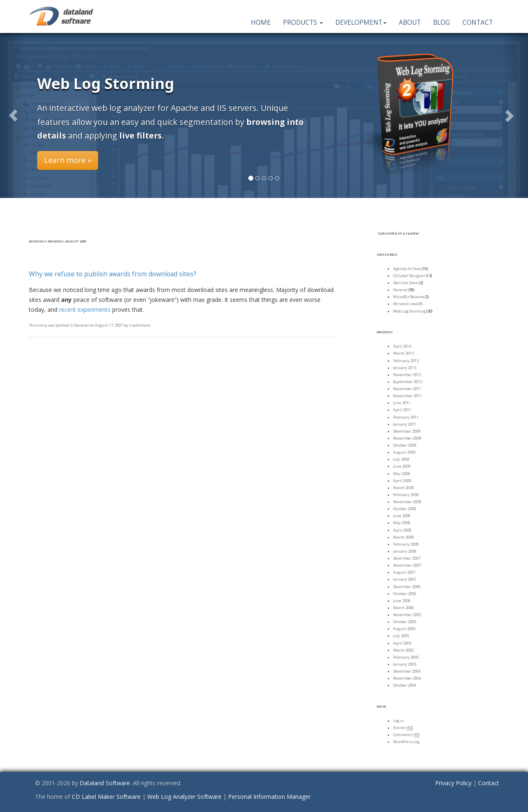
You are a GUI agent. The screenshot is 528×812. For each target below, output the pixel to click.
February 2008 (406, 544)
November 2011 (407, 389)
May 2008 (402, 523)
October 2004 (405, 685)
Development (361, 22)
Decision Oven (406, 283)
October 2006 (405, 594)
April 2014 (402, 346)
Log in (398, 721)
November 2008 (407, 502)
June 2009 (402, 466)
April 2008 (402, 530)
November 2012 (407, 375)
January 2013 (405, 368)
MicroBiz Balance (409, 297)
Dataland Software (105, 783)
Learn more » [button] (68, 160)
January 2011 (405, 424)
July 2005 (401, 636)
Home (261, 22)
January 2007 (405, 579)
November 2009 (407, 438)
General (81, 325)
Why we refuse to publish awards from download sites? (113, 274)
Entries (403, 728)
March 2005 (403, 650)
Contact (478, 22)
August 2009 (404, 452)
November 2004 (407, 678)
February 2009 (406, 495)
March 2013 (403, 353)
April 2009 (402, 481)
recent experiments (85, 310)
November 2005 (407, 615)
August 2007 (404, 572)
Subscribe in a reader (398, 233)
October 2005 (405, 622)
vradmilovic (140, 325)
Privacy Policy (453, 783)
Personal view (405, 304)
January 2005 (405, 664)
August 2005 (404, 629)
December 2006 (407, 587)
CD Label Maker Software (106, 797)
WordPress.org (406, 742)
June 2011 (402, 403)
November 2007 (407, 565)
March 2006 (403, 608)
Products (303, 22)
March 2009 (403, 488)
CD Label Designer (409, 276)
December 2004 (407, 671)
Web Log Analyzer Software (184, 797)
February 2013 (406, 361)
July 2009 (401, 459)
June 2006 (402, 601)
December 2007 (407, 558)
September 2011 (408, 396)
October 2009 (405, 445)
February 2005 (406, 657)
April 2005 (402, 643)
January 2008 (405, 551)
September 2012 (408, 382)
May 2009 (402, 474)
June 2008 (402, 516)
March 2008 (403, 537)
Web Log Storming (409, 311)
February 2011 (406, 417)
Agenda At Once (407, 269)
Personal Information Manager (269, 797)
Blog (442, 22)
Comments (406, 735)
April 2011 (402, 410)
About (410, 22)
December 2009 (407, 431)
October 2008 (405, 509)
